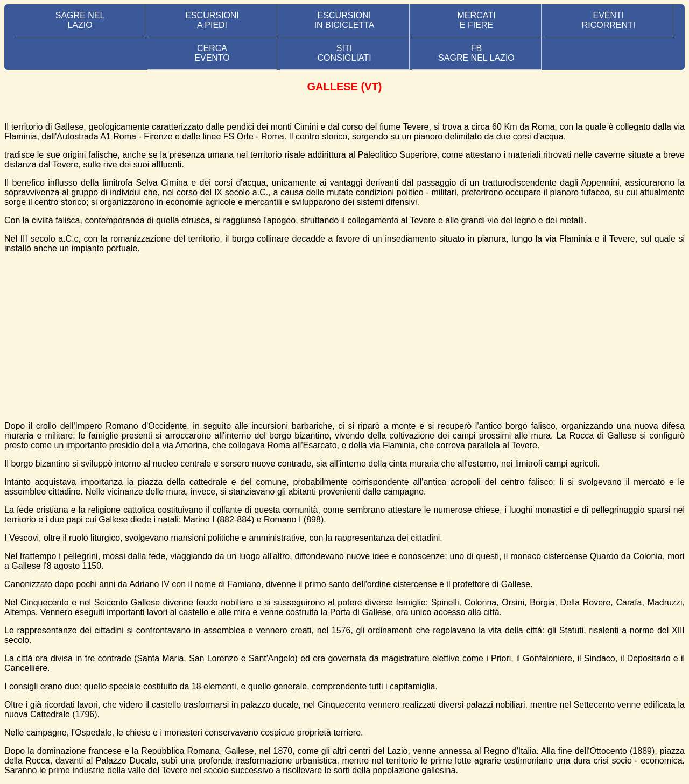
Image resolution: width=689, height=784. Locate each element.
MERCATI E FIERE (477, 20)
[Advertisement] (344, 337)
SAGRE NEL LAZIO (80, 20)
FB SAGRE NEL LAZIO (476, 53)
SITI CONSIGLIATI (344, 53)
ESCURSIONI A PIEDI (212, 20)
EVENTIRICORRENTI (609, 20)
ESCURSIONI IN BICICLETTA (344, 20)
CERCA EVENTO (212, 53)
